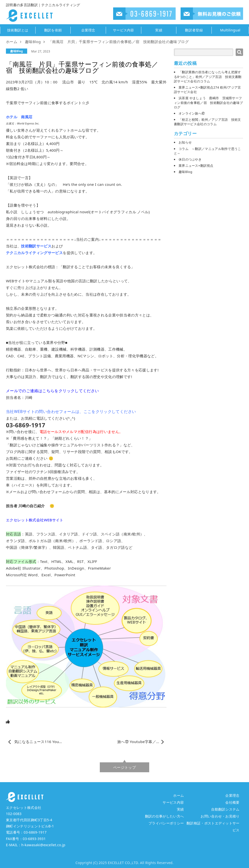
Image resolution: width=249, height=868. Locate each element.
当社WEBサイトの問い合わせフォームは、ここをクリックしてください (71, 411)
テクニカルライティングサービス (34, 253)
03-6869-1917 (35, 832)
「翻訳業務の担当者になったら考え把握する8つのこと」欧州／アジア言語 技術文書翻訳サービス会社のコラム (208, 76)
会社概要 (232, 802)
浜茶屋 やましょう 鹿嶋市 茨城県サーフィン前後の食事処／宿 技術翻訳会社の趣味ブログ (208, 102)
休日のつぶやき (190, 159)
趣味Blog (16, 51)
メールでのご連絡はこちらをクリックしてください (52, 391)
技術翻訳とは (18, 30)
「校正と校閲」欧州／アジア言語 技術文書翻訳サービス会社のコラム (207, 122)
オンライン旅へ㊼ (192, 113)
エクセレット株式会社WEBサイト (35, 520)
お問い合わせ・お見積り (220, 816)
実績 (159, 30)
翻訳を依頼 (53, 30)
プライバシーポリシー (166, 823)
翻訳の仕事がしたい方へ (165, 816)
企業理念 (88, 30)
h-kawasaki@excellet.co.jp (43, 845)
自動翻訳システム (225, 809)
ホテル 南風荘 (19, 117)
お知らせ (185, 142)
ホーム (178, 795)
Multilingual (230, 30)
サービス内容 (124, 30)
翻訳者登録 (194, 30)
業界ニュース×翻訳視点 (196, 166)
